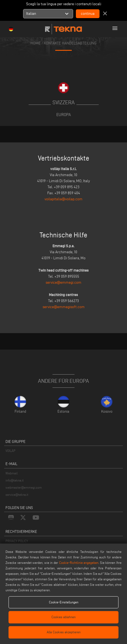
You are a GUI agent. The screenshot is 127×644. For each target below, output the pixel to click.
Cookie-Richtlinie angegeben (79, 563)
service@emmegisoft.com (64, 307)
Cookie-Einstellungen (64, 602)
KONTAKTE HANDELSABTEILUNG (70, 43)
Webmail (12, 473)
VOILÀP (10, 451)
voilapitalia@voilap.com (64, 199)
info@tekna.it (15, 480)
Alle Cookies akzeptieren (64, 632)
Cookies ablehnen (64, 617)
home (36, 43)
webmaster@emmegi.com (24, 487)
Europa (64, 115)
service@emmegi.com (64, 282)
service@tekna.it (17, 495)
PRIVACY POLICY (17, 541)
